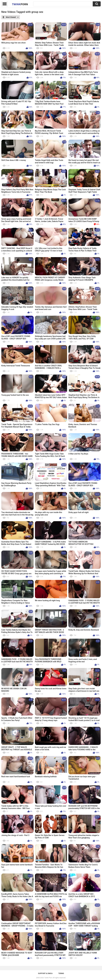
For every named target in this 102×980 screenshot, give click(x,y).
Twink (20, 4)
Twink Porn (48, 978)
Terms (61, 973)
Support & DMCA (45, 973)
